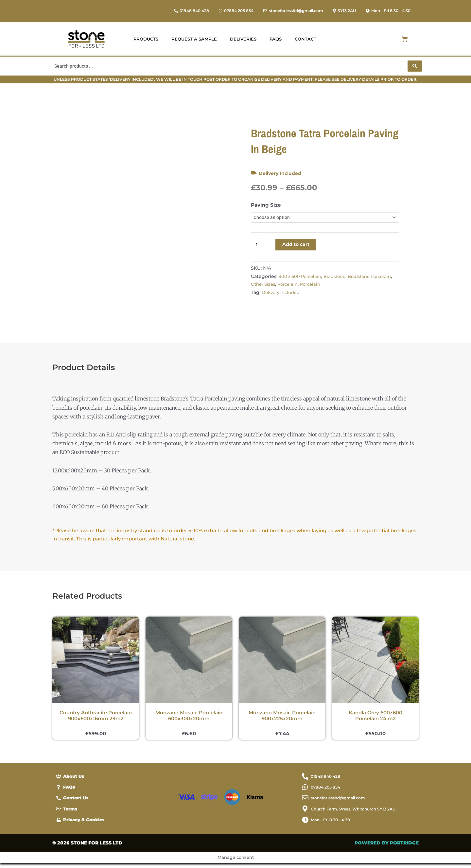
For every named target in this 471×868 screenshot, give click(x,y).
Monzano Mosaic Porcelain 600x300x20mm (189, 718)
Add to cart (298, 247)
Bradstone (338, 279)
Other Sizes (288, 287)
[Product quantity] (260, 247)
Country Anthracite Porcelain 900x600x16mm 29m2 (96, 718)
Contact (305, 39)
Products (146, 39)
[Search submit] (415, 66)
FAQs (276, 39)
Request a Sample (194, 39)
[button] (388, 11)
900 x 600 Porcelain (301, 279)
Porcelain (314, 287)
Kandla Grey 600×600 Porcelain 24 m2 (375, 718)
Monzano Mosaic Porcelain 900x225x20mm (282, 718)
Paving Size (266, 205)
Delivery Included (281, 173)
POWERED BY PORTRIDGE (387, 848)
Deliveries (243, 39)
